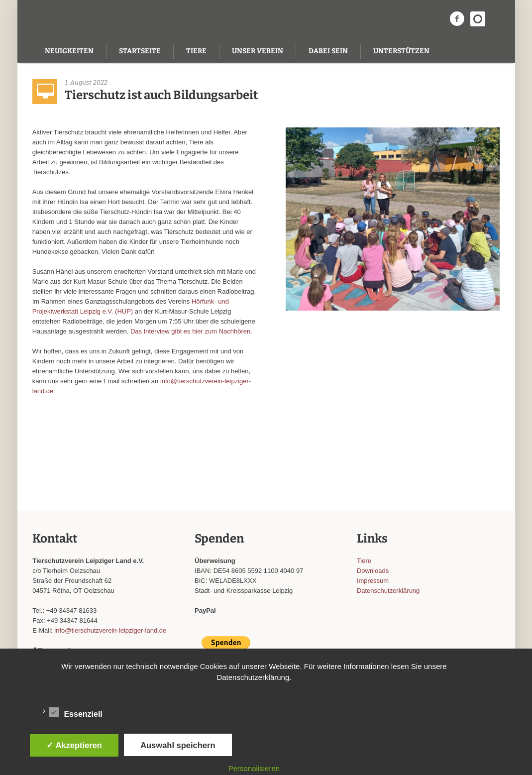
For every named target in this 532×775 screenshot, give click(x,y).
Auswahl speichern (178, 745)
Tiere (364, 561)
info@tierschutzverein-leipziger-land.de (110, 630)
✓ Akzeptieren (74, 745)
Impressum (373, 581)
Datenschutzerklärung (388, 591)
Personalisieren (254, 768)
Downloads (373, 571)
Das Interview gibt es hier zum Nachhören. (191, 331)
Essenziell (75, 712)
